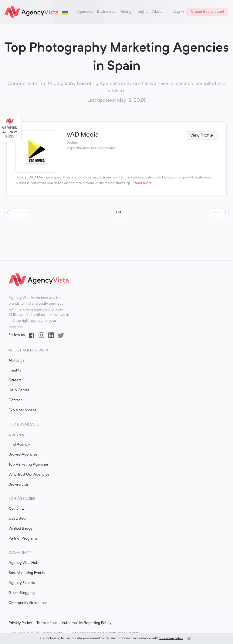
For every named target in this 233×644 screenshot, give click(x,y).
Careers (15, 380)
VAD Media (83, 135)
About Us (16, 361)
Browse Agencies (23, 455)
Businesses (106, 12)
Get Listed (17, 519)
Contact (15, 400)
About (157, 12)
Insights (142, 12)
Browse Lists (19, 485)
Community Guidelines (28, 603)
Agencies (85, 12)
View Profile (202, 136)
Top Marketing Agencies (29, 465)
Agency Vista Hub (23, 563)
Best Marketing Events (27, 573)
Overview (16, 435)
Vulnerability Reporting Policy (86, 623)
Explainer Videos (22, 410)
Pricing (125, 12)
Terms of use (47, 623)
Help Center (19, 390)
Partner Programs (23, 539)
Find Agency (19, 445)
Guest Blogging (22, 593)
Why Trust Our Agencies (29, 475)
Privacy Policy (20, 623)
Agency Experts (22, 583)
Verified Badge (20, 529)
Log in (179, 12)
